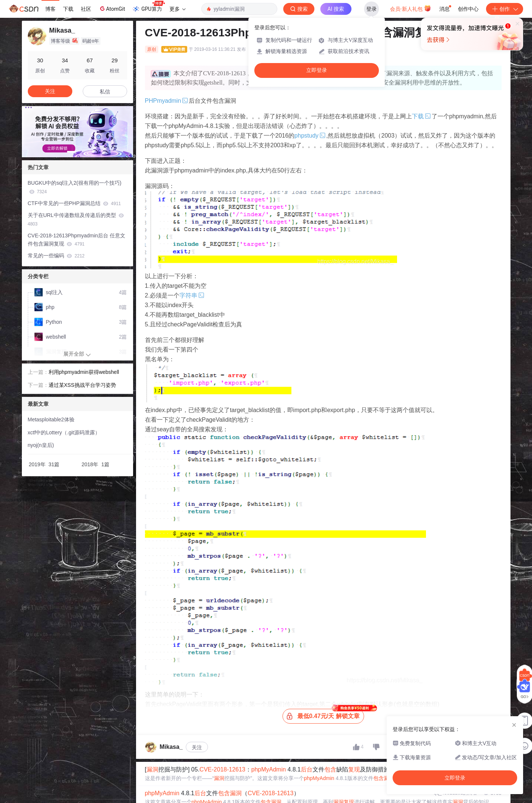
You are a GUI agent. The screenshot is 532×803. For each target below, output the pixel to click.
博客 (50, 9)
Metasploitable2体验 (51, 419)
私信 (105, 92)
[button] (72, 152)
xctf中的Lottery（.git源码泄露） (64, 432)
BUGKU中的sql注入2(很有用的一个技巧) (75, 187)
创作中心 (468, 9)
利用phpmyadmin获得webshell (84, 372)
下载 (68, 9)
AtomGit (112, 9)
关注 (197, 747)
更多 (178, 9)
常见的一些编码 (56, 256)
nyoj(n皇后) (41, 445)
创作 (505, 9)
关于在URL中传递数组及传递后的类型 (76, 219)
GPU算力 (148, 7)
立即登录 (317, 70)
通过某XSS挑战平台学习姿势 (82, 385)
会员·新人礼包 (411, 8)
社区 (86, 9)
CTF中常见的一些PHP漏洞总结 (74, 203)
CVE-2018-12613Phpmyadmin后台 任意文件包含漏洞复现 (77, 240)
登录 (371, 9)
